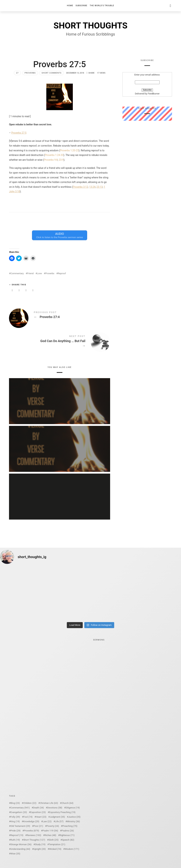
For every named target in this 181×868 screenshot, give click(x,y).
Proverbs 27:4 (60, 316)
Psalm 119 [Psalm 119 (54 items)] (50, 831)
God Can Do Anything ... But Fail (60, 342)
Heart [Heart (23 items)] (41, 817)
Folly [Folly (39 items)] (15, 817)
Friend (30, 273)
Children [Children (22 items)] (30, 803)
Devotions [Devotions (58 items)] (55, 808)
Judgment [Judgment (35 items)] (57, 817)
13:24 (92, 187)
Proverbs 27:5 (19, 133)
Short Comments (51, 73)
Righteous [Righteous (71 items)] (67, 835)
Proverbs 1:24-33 (54, 155)
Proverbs (30, 73)
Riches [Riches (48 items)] (50, 835)
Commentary (17, 273)
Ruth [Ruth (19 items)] (15, 840)
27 (17, 73)
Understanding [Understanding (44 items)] (20, 849)
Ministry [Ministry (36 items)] (73, 821)
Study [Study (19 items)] (40, 844)
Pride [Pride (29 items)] (15, 831)
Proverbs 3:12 (80, 187)
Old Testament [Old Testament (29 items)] (20, 826)
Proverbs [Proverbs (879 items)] (31, 831)
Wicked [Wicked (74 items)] (55, 849)
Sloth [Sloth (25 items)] (53, 840)
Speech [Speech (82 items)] (68, 840)
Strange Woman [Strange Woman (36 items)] (21, 844)
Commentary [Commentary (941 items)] (20, 808)
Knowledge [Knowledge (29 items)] (31, 821)
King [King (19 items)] (15, 821)
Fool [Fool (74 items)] (28, 817)
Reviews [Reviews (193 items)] (34, 835)
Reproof (62, 273)
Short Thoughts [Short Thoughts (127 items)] (34, 840)
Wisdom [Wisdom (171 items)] (72, 849)
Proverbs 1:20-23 (69, 150)
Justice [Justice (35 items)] (74, 817)
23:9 (61, 160)
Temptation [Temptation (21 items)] (57, 844)
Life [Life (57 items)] (59, 821)
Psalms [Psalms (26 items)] (68, 831)
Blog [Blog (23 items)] (15, 803)
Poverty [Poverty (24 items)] (53, 826)
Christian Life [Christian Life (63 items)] (49, 803)
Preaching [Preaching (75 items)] (70, 826)
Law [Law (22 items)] (47, 821)
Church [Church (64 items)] (67, 803)
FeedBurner (154, 94)
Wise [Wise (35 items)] (15, 854)
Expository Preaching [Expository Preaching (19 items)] (62, 812)
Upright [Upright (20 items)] (40, 849)
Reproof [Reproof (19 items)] (17, 835)
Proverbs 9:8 (51, 160)
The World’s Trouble (102, 6)
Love (39, 273)
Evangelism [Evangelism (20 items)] (19, 812)
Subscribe (81, 6)
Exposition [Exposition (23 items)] (38, 812)
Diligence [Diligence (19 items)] (73, 808)
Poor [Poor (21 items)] (38, 826)
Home (70, 6)
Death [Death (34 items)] (38, 808)
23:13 (100, 187)
